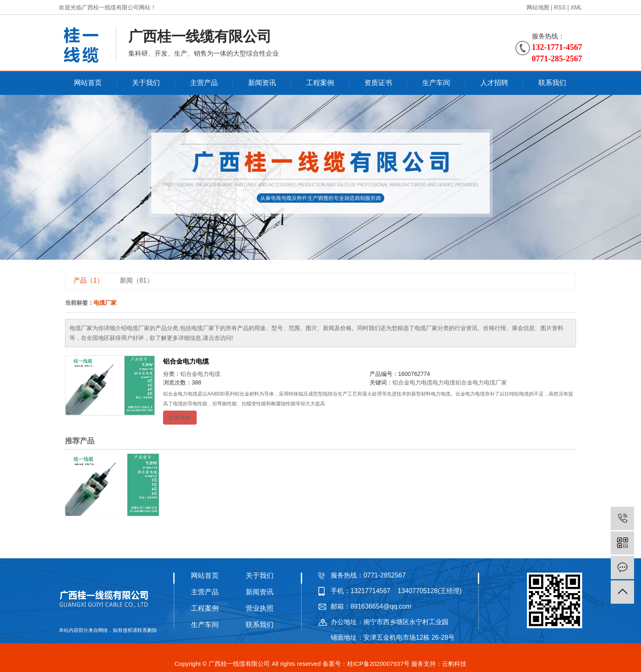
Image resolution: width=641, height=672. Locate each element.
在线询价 (180, 418)
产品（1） (89, 280)
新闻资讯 (262, 83)
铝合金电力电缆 (186, 361)
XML (576, 7)
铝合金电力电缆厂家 (481, 382)
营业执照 (260, 608)
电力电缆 (444, 382)
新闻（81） (137, 280)
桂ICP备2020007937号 (378, 664)
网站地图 (538, 7)
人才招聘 (494, 83)
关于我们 (146, 83)
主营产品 (204, 83)
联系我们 (552, 83)
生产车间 (436, 83)
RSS (560, 7)
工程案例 (320, 83)
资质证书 (378, 83)
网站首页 (88, 83)
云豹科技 (454, 664)
